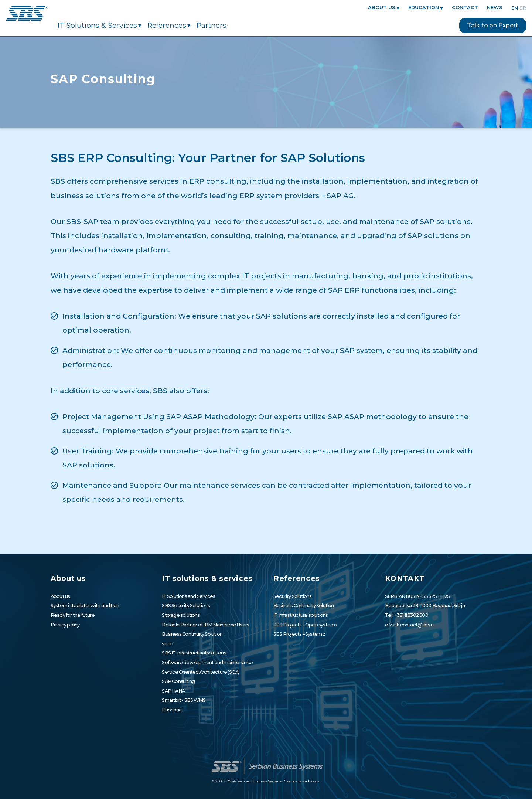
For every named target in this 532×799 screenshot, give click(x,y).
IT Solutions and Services (188, 596)
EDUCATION (424, 8)
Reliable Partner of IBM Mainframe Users (205, 625)
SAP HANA (173, 691)
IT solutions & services (97, 25)
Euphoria (172, 710)
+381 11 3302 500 (411, 615)
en (515, 8)
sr (523, 8)
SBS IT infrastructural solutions (194, 653)
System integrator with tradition (85, 606)
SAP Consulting (178, 681)
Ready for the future (73, 615)
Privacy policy (65, 625)
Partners (212, 25)
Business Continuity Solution (192, 634)
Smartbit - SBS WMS (184, 700)
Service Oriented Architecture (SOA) (201, 672)
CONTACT (465, 8)
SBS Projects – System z (299, 634)
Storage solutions (181, 615)
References (167, 25)
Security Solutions (293, 596)
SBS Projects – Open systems (305, 625)
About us (382, 8)
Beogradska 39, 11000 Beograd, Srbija (425, 606)
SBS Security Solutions (186, 606)
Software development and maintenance (207, 662)
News (495, 8)
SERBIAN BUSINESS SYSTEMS (417, 596)
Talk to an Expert (493, 25)
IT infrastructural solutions (301, 615)
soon (167, 644)
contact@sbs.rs (417, 625)
